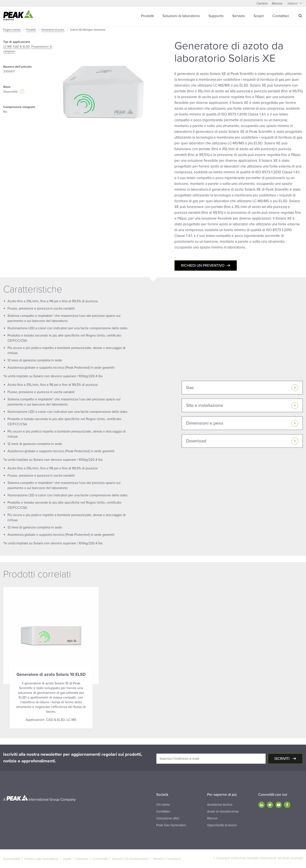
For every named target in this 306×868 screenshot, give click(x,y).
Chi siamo (163, 805)
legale (67, 859)
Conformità (100, 859)
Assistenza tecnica (220, 805)
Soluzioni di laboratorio (181, 16)
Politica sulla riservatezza (42, 859)
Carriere (262, 3)
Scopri (259, 16)
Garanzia (82, 859)
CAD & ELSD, (22, 47)
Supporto (216, 16)
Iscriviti (282, 759)
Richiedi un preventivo (203, 266)
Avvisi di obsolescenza (223, 811)
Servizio (239, 16)
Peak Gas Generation (171, 825)
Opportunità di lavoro (222, 825)
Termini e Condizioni (167, 859)
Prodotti (147, 16)
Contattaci (281, 16)
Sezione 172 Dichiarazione (130, 859)
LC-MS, (8, 47)
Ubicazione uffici (168, 818)
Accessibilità (12, 859)
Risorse (277, 3)
